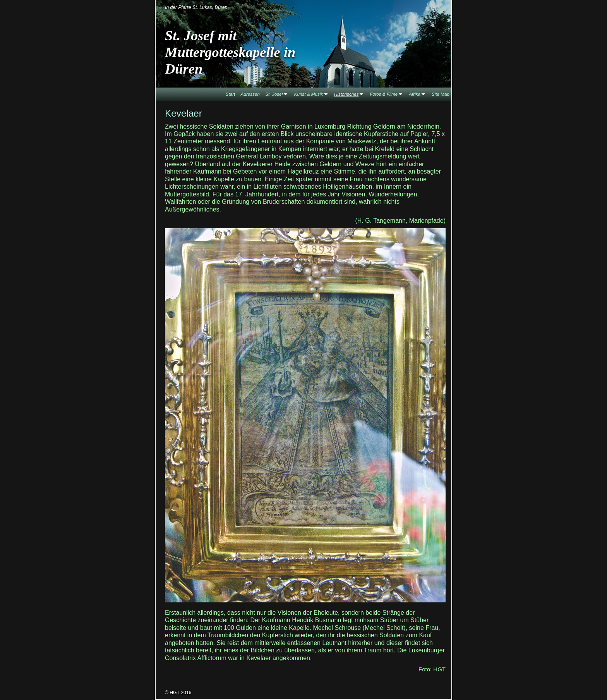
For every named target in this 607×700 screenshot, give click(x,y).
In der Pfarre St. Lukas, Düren (196, 7)
